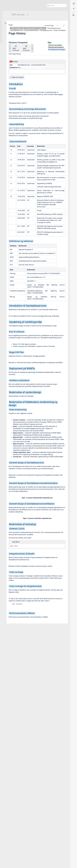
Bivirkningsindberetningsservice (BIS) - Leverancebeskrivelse (21, 63)
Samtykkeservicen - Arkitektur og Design (21, 96)
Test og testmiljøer (15, 164)
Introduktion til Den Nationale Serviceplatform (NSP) (19, 23)
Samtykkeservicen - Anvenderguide (21, 116)
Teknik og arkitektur (15, 40)
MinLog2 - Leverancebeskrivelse (20, 91)
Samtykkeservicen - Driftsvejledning (21, 102)
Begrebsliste (13, 34)
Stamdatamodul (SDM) (18, 141)
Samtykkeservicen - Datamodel (21, 99)
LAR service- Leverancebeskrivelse (21, 88)
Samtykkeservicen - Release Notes (21, 122)
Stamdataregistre (14, 48)
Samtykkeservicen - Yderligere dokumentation (21, 124)
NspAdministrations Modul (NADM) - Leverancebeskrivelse (21, 150)
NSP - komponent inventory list (20, 147)
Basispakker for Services (17, 43)
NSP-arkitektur (12, 174)
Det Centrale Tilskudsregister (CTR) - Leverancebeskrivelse (21, 158)
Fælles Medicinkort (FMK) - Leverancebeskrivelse (21, 77)
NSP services (18, 15)
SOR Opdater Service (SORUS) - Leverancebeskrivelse (21, 136)
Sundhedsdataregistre (16, 51)
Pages (38, 25)
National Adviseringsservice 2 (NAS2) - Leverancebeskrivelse (21, 133)
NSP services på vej (14, 193)
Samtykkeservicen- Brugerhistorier (21, 127)
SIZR (41, 55)
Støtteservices (14, 161)
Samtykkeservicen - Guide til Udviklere (21, 105)
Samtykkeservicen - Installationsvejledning (21, 110)
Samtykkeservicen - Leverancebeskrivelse (21, 93)
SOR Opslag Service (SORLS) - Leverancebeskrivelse (21, 138)
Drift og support (12, 177)
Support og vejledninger (16, 37)
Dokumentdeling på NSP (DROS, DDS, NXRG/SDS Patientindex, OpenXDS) (21, 71)
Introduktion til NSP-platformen (17, 171)
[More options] (57, 26)
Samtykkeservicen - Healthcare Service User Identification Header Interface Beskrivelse (21, 108)
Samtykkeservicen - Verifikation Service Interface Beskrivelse (21, 119)
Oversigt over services (16, 46)
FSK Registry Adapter (17, 74)
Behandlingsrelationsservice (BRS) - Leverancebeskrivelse (21, 57)
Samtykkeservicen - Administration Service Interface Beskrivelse (21, 113)
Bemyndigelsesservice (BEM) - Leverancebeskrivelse (21, 60)
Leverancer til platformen (15, 182)
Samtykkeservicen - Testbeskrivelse (21, 130)
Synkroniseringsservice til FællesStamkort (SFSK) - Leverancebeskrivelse (21, 144)
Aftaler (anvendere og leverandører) (18, 185)
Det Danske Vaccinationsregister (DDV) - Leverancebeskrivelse (21, 68)
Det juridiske (13, 32)
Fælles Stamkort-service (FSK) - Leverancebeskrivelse (21, 79)
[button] (57, 26)
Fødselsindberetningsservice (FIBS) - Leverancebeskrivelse (21, 82)
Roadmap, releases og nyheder (17, 180)
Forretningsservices (15, 54)
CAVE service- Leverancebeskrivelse (21, 65)
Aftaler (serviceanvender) (17, 29)
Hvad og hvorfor (14, 26)
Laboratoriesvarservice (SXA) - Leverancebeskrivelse (21, 85)
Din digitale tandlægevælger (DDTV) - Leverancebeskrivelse (21, 153)
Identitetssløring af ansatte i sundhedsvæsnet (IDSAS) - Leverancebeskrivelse (21, 155)
